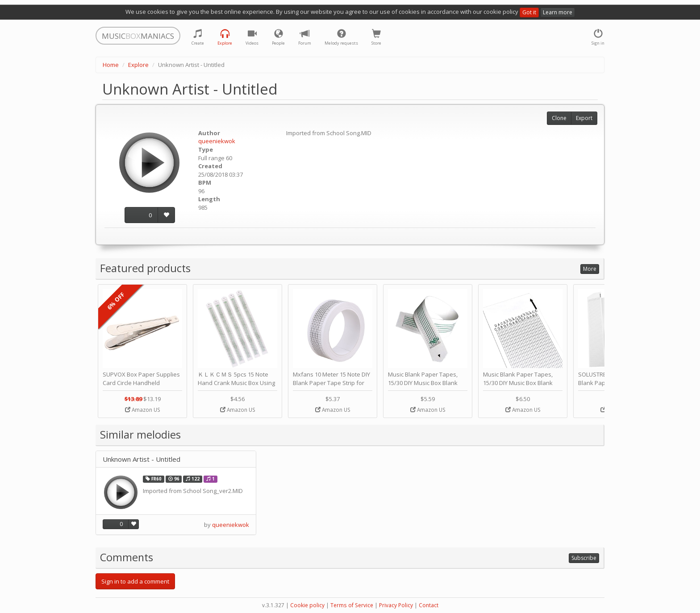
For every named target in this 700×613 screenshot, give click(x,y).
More (590, 269)
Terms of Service (352, 605)
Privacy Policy (396, 605)
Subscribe (584, 558)
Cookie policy (307, 605)
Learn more (558, 12)
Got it (529, 12)
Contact (429, 605)
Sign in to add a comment (135, 581)
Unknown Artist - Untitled (142, 459)
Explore (138, 65)
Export (584, 118)
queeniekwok (217, 141)
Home (111, 65)
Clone (559, 118)
